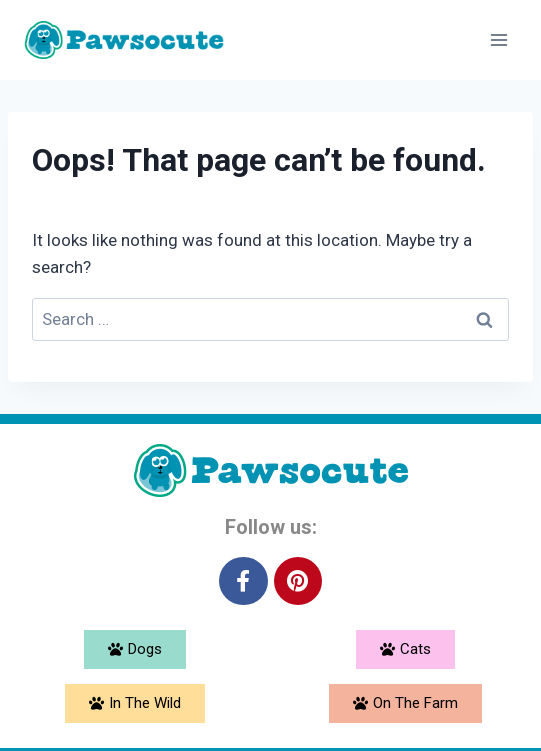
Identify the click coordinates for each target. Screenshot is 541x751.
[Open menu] (498, 39)
